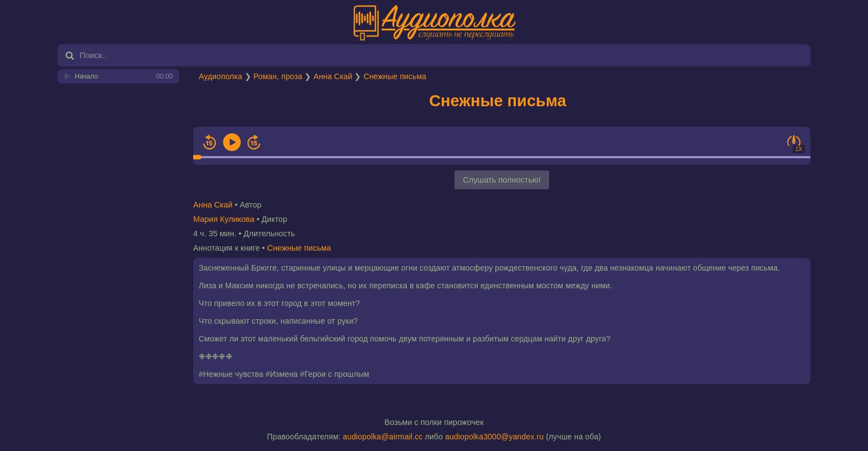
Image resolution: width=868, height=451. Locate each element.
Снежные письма (395, 76)
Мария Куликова (224, 219)
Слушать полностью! (502, 180)
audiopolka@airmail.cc (383, 437)
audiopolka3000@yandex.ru (494, 437)
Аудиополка (220, 76)
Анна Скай (333, 76)
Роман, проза (278, 76)
